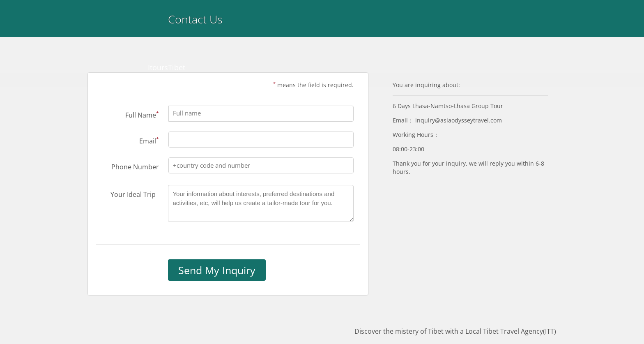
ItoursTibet (167, 67)
